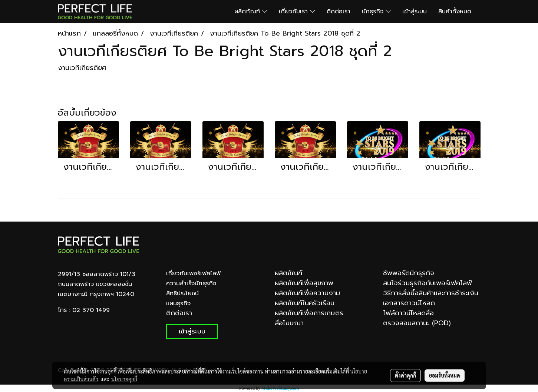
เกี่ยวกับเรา (297, 11)
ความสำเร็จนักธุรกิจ (191, 283)
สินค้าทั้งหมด (455, 11)
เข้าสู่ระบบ (415, 11)
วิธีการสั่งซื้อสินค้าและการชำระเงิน (431, 293)
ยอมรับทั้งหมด (445, 375)
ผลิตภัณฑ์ (251, 11)
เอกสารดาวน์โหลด (409, 303)
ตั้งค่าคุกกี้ (405, 375)
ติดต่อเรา (339, 11)
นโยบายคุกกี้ (124, 379)
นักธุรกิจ (376, 11)
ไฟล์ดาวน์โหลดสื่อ (408, 313)
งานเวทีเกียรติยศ (82, 68)
